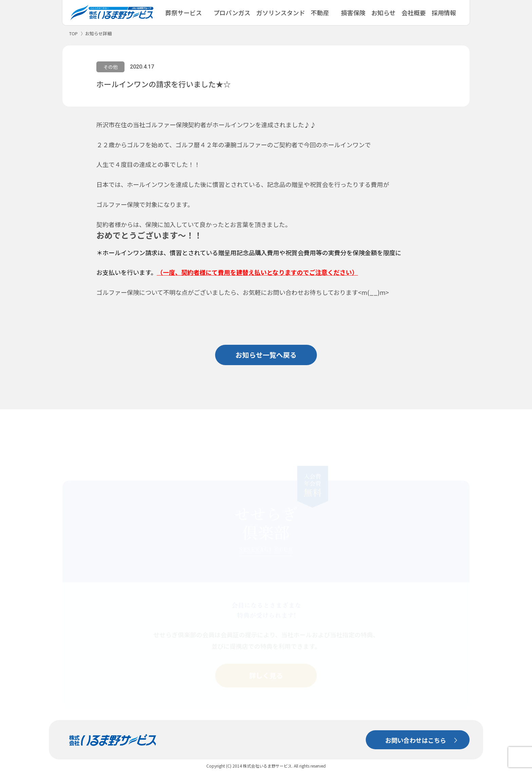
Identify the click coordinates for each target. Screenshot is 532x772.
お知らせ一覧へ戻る (266, 355)
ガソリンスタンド (281, 13)
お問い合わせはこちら (416, 730)
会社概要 (414, 13)
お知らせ (383, 13)
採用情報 (444, 13)
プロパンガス (232, 13)
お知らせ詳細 (98, 33)
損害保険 (353, 13)
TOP (73, 33)
